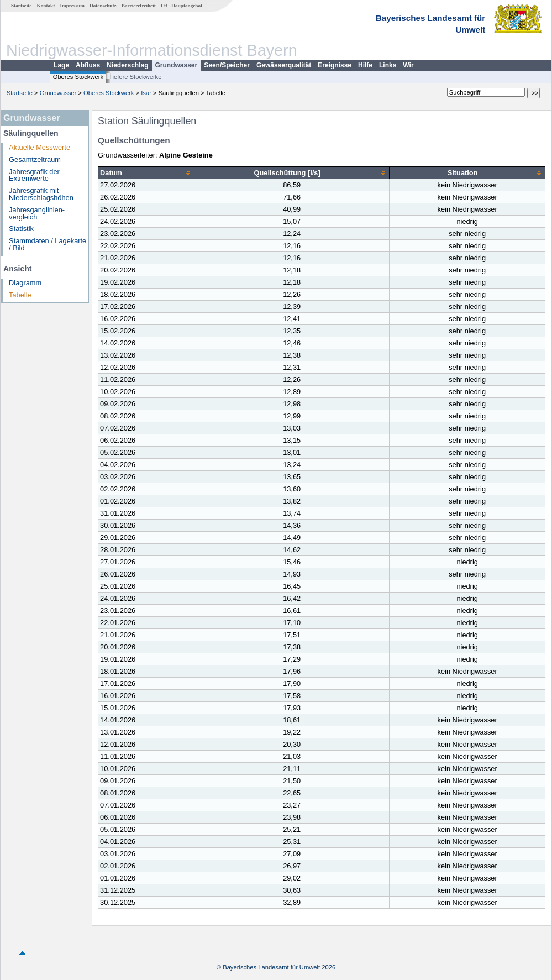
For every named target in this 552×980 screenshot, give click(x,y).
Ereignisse (335, 65)
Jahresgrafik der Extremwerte (34, 175)
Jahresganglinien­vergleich (37, 213)
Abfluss (88, 65)
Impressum (72, 6)
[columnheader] (146, 173)
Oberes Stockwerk (78, 77)
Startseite (21, 6)
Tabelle (20, 295)
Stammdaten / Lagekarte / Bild (48, 244)
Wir (408, 65)
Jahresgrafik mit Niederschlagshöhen (41, 194)
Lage (61, 65)
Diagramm (25, 283)
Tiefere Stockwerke (135, 77)
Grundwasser (177, 65)
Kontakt (46, 6)
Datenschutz (103, 6)
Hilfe (365, 65)
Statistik (21, 229)
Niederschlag (127, 65)
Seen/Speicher (227, 65)
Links (388, 65)
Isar (146, 93)
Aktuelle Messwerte (40, 147)
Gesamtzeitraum (35, 159)
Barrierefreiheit (139, 6)
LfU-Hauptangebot (182, 6)
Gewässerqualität (284, 65)
